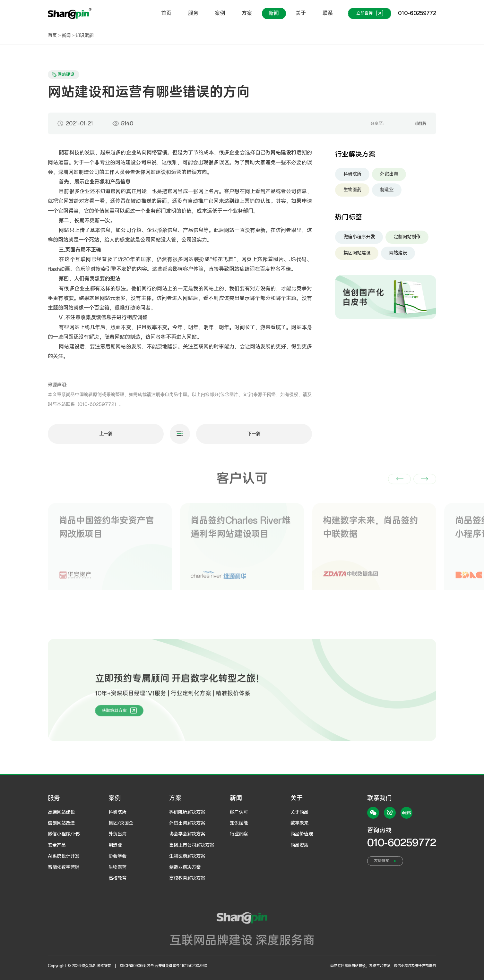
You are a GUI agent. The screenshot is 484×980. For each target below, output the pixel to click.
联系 (328, 13)
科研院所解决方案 (187, 812)
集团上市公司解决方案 (192, 845)
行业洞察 (239, 834)
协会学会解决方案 (187, 834)
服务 (193, 13)
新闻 (274, 13)
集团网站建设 (357, 254)
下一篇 (254, 435)
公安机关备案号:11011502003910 (181, 966)
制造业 (387, 191)
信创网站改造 (61, 823)
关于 (301, 13)
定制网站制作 (407, 239)
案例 (220, 13)
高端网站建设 (61, 812)
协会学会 (117, 856)
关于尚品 (299, 812)
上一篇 (106, 435)
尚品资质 (299, 845)
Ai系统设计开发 (64, 856)
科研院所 (352, 175)
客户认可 (239, 812)
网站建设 (398, 254)
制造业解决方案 (185, 867)
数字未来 (299, 823)
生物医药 (352, 191)
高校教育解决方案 (187, 878)
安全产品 (57, 845)
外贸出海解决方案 (187, 823)
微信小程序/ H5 (64, 834)
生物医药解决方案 (187, 856)
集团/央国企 (121, 823)
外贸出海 (389, 175)
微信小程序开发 (359, 239)
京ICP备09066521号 (137, 966)
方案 (247, 13)
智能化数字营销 (64, 867)
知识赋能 (84, 36)
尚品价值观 (302, 834)
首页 (166, 13)
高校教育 (117, 878)
